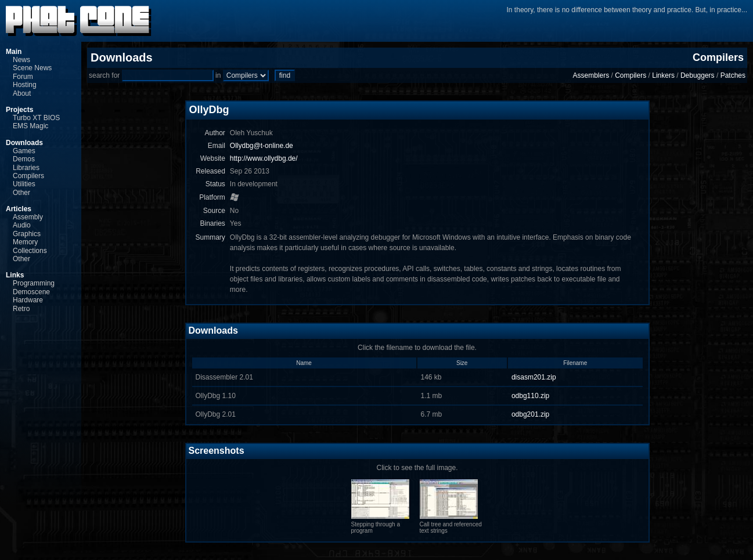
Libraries (26, 168)
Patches (733, 75)
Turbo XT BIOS (36, 118)
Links (15, 275)
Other (21, 193)
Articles (19, 209)
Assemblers (591, 75)
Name (304, 363)
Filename (575, 363)
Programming (34, 283)
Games (24, 151)
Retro (21, 309)
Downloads (24, 143)
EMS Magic (30, 126)
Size (462, 363)
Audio (22, 225)
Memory (25, 242)
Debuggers (698, 75)
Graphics (27, 234)
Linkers (663, 75)
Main (14, 52)
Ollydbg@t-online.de (262, 146)
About (22, 93)
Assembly (28, 217)
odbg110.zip (530, 396)
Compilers (28, 176)
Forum (23, 77)
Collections (30, 251)
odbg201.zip (530, 414)
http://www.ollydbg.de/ (264, 158)
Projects (19, 110)
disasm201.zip (534, 377)
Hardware (28, 300)
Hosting (25, 85)
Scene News (32, 68)
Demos (24, 159)
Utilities (24, 184)
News (21, 60)
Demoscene (31, 292)
